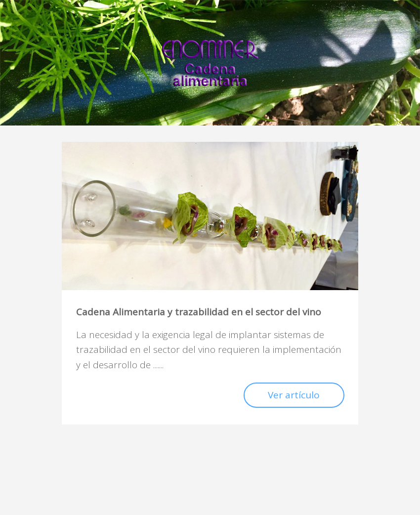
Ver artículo (294, 395)
